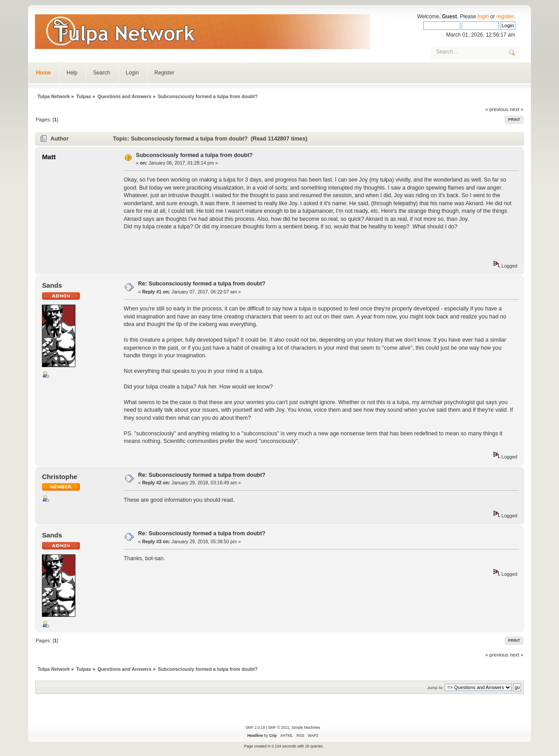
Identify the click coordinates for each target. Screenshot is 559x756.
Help (72, 73)
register (505, 17)
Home (43, 73)
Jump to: (436, 688)
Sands (52, 285)
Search (102, 73)
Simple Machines (306, 727)
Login (132, 73)
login (483, 17)
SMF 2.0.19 (255, 727)
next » (517, 109)
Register (164, 73)
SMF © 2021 (279, 727)
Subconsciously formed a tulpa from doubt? (195, 155)
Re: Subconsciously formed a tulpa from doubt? (202, 284)
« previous (497, 109)
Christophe (60, 477)
